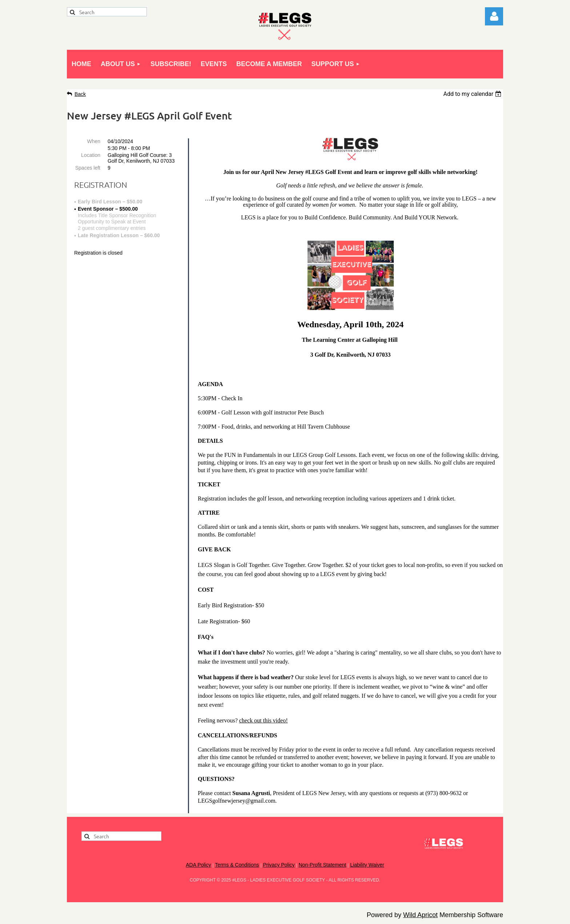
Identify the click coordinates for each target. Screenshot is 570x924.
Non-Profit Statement (322, 865)
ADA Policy (198, 865)
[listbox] (473, 94)
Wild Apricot (420, 915)
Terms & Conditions (237, 865)
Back (80, 94)
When (94, 141)
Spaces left (88, 168)
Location (91, 155)
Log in (494, 16)
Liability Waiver (367, 865)
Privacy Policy (279, 865)
